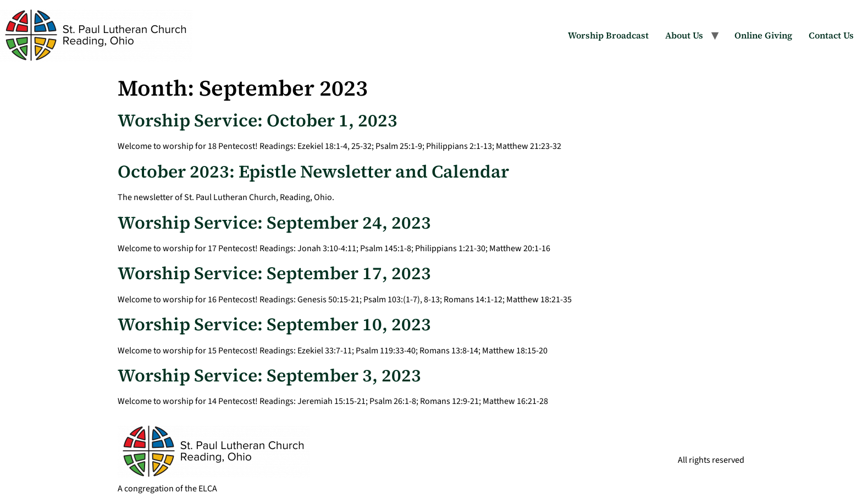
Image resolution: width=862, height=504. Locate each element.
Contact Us (831, 35)
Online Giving (763, 35)
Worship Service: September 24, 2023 (274, 223)
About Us (684, 35)
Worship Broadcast (608, 35)
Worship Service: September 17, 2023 (274, 273)
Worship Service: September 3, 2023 (269, 375)
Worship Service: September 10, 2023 (274, 324)
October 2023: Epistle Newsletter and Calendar (313, 171)
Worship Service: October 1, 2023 (258, 120)
